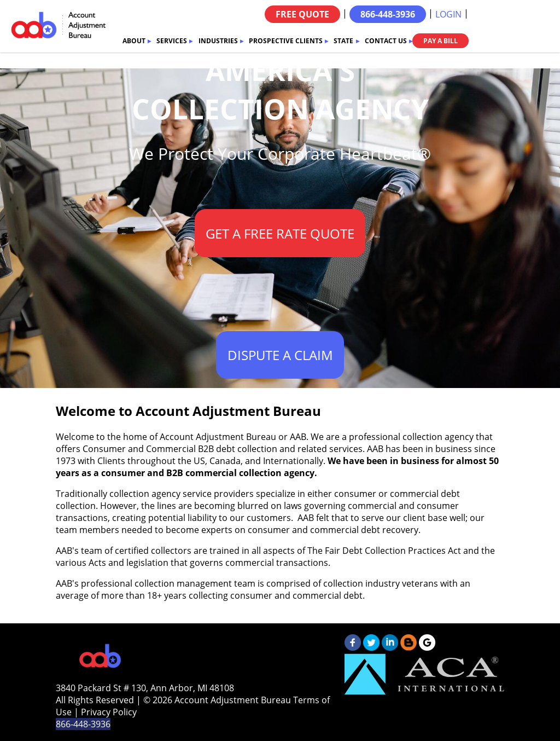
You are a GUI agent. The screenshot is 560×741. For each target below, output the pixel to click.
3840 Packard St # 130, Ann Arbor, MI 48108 (145, 688)
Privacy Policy (109, 712)
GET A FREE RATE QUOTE (280, 233)
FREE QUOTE (302, 14)
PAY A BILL (441, 41)
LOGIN (448, 14)
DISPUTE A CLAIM (280, 355)
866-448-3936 (388, 14)
